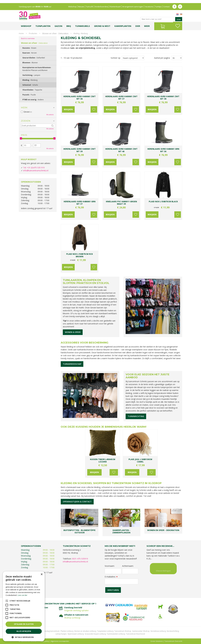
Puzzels (29, 95)
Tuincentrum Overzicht (173, 641)
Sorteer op (116, 58)
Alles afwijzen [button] (24, 631)
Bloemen (30, 63)
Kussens (29, 48)
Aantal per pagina (162, 58)
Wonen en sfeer (34, 43)
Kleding (30, 80)
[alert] (24, 606)
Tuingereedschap (72, 364)
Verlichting (31, 75)
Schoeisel (30, 85)
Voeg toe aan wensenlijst (92, 109)
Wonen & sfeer (73, 332)
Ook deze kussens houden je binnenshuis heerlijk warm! (104, 427)
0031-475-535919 (80, 559)
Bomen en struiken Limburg (85, 631)
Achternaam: (128, 566)
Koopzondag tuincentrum (49, 631)
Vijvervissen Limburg (76, 634)
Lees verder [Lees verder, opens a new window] (22, 595)
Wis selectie (50, 115)
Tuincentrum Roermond (135, 634)
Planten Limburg (67, 631)
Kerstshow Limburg (158, 631)
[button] (24, 637)
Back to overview (28, 38)
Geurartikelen (34, 58)
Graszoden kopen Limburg (95, 634)
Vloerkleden (32, 90)
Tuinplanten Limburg (105, 631)
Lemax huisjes (61, 634)
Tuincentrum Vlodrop (123, 631)
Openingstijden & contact (77, 502)
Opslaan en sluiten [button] (24, 624)
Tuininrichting (136, 416)
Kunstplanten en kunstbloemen (37, 69)
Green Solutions (157, 641)
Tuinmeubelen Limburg (116, 634)
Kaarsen (30, 53)
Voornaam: (110, 566)
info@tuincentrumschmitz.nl (36, 170)
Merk (24, 108)
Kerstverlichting (173, 631)
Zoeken (26, 121)
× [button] (42, 574)
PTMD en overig (33, 100)
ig (180, 3)
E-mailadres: (111, 577)
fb (174, 3)
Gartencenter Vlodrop (141, 631)
